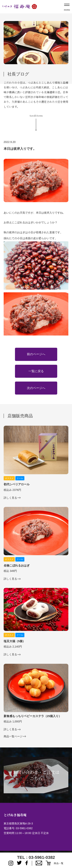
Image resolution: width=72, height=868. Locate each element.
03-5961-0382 (24, 828)
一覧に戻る (36, 371)
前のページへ (36, 354)
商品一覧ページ (13, 736)
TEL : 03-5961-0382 (36, 857)
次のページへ (36, 388)
